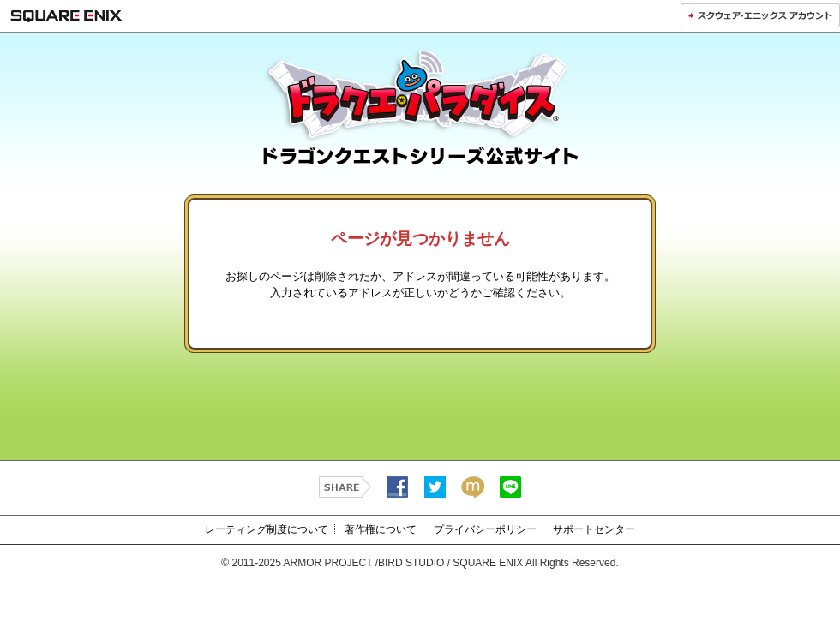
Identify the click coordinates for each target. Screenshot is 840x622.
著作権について (381, 529)
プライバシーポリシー (485, 529)
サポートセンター (594, 529)
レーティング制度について (267, 529)
